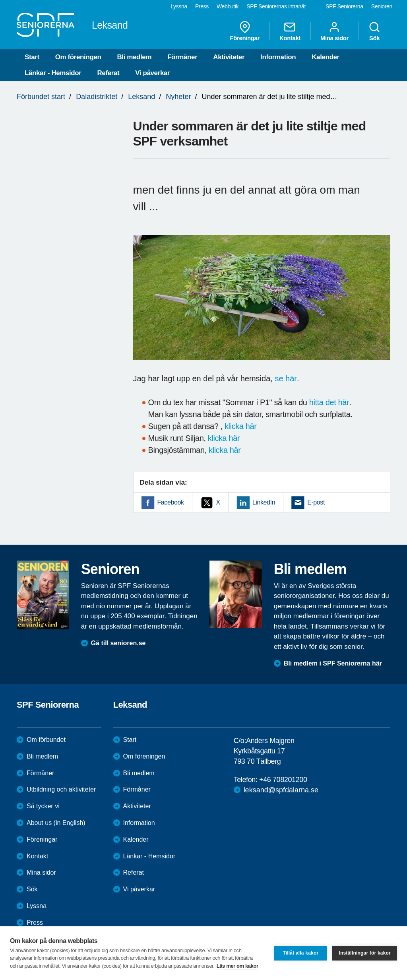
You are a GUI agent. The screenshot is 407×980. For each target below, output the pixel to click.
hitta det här (329, 402)
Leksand (141, 97)
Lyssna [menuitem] (179, 6)
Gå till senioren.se (118, 643)
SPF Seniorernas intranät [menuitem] (276, 6)
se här (286, 378)
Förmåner (182, 57)
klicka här (240, 426)
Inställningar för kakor (365, 953)
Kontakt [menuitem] (290, 31)
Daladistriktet (97, 97)
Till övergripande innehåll (0, 0)
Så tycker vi (43, 806)
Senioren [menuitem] (382, 6)
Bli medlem (134, 57)
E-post (316, 502)
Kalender (326, 57)
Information (278, 57)
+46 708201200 (283, 780)
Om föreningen (78, 57)
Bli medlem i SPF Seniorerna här (333, 663)
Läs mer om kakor (237, 966)
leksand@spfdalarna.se (281, 790)
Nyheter (178, 97)
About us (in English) (56, 823)
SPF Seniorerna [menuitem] (344, 6)
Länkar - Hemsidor (53, 73)
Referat (108, 73)
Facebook (171, 502)
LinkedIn (264, 502)
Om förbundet (46, 740)
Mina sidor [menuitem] (334, 31)
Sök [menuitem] (374, 31)
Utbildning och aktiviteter (61, 789)
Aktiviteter (229, 57)
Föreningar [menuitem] (245, 31)
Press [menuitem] (202, 6)
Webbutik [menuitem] (228, 6)
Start (32, 57)
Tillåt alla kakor (300, 953)
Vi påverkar (152, 73)
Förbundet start (41, 97)
